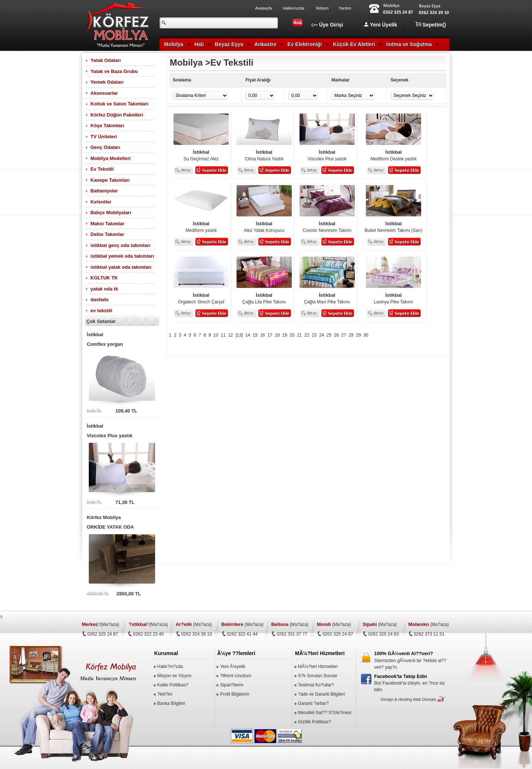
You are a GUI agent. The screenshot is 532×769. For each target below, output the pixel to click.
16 (262, 335)
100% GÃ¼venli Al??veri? (404, 653)
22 (307, 335)
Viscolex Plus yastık (122, 430)
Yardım (345, 8)
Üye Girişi (327, 25)
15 (255, 335)
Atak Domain (425, 699)
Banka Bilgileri (171, 703)
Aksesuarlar (104, 93)
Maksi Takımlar (108, 224)
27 (344, 335)
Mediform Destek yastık (393, 155)
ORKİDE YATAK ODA (122, 521)
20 (292, 335)
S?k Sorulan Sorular (318, 676)
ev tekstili (101, 311)
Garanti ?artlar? (313, 703)
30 (366, 335)
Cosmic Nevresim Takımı (327, 227)
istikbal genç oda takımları (121, 245)
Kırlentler (101, 202)
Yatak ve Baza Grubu (114, 71)
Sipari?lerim (232, 685)
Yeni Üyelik (381, 25)
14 (248, 335)
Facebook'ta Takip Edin (401, 676)
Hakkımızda (294, 8)
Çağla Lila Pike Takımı (264, 298)
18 (277, 335)
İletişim (322, 8)
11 (223, 335)
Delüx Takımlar (108, 234)
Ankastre (265, 44)
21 (299, 335)
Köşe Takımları (108, 126)
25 (329, 335)
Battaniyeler (104, 191)
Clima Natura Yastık (264, 155)
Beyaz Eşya (229, 44)
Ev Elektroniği (304, 44)
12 (230, 335)
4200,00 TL (98, 594)
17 (270, 335)
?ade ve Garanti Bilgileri (321, 694)
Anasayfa (264, 8)
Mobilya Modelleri (111, 158)
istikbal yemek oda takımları (122, 256)
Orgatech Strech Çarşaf (201, 298)
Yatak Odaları (106, 60)
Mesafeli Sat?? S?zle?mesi (325, 713)
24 (321, 335)
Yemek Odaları (107, 82)
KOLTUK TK (104, 278)
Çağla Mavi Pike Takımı (327, 298)
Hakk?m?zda (170, 667)
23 (314, 335)
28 (351, 335)
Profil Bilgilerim (234, 694)
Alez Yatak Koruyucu (264, 227)
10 (216, 335)
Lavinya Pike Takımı (393, 298)
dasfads (100, 300)
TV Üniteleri (104, 137)
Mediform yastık (201, 227)
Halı (199, 44)
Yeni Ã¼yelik (232, 667)
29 (358, 335)
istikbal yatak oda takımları (121, 267)
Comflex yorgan (122, 338)
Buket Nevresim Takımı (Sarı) (393, 227)
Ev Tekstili (102, 169)
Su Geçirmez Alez (201, 155)
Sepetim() (431, 25)
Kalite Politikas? (173, 685)
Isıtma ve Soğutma (409, 44)
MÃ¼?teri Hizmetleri (318, 667)
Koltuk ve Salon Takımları (120, 104)
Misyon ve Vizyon (174, 676)
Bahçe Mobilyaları (111, 213)
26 (336, 335)
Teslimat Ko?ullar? (316, 685)
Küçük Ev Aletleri (354, 44)
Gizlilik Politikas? (314, 722)
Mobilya (174, 44)
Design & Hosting (396, 699)
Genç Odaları (106, 147)
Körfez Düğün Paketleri (117, 115)
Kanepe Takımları (110, 180)
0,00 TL (94, 411)
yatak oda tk (104, 289)
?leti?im (165, 694)
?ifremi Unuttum (236, 676)
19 (285, 335)
